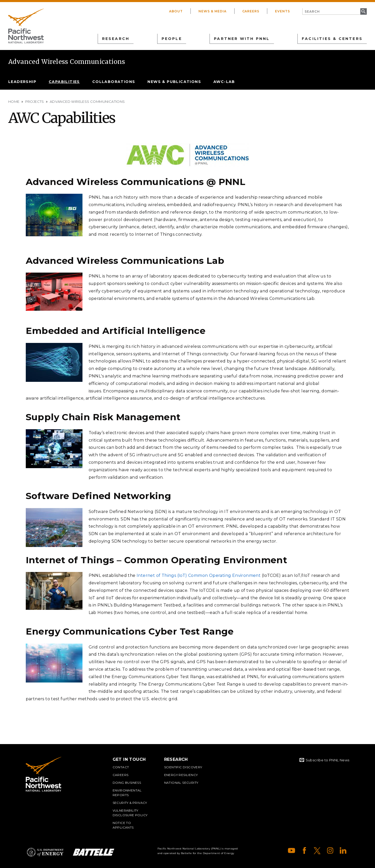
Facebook (304, 850)
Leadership (22, 82)
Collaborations (114, 82)
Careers (251, 11)
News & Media (212, 11)
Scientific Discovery (183, 767)
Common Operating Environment (224, 575)
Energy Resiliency (181, 775)
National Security (181, 783)
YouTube (291, 850)
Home (14, 102)
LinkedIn (343, 850)
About (176, 11)
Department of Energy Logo (45, 852)
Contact (121, 767)
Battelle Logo (94, 852)
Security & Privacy (130, 803)
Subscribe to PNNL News (328, 760)
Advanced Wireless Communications (67, 62)
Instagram (330, 850)
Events (282, 11)
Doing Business (127, 783)
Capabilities (64, 82)
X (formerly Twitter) (317, 850)
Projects (35, 102)
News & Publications (174, 82)
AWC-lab (224, 82)
